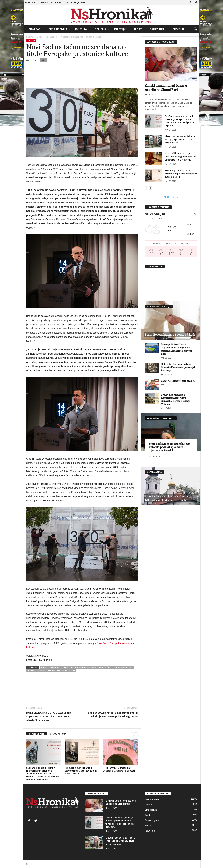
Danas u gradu (152, 820)
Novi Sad (36, 29)
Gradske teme (152, 799)
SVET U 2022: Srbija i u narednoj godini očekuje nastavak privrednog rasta (113, 714)
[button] (195, 29)
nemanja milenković (124, 667)
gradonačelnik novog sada (84, 667)
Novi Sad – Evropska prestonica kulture (57, 671)
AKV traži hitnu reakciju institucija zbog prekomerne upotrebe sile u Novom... (180, 157)
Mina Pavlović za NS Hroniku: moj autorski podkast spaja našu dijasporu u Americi (169, 447)
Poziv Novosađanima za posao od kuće (170, 335)
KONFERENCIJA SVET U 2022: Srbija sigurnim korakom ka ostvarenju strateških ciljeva (49, 716)
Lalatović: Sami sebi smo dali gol (178, 381)
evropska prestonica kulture (55, 667)
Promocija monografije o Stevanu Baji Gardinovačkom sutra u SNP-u (81, 771)
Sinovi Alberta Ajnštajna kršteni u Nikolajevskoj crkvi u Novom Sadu (168, 498)
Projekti (180, 29)
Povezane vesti (37, 734)
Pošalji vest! (78, 3)
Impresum (47, 3)
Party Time (159, 29)
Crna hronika (59, 29)
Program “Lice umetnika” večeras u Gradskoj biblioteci (119, 769)
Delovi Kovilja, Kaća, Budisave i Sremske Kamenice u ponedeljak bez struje (178, 367)
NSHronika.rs (171, 197)
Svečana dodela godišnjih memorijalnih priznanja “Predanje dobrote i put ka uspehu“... (179, 121)
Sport (139, 29)
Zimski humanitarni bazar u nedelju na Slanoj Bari (121, 802)
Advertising (62, 3)
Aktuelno (149, 826)
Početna (30, 37)
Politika (102, 29)
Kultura (83, 29)
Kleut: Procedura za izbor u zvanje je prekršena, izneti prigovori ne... (180, 139)
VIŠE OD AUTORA (58, 734)
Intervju (121, 29)
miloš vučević (105, 667)
